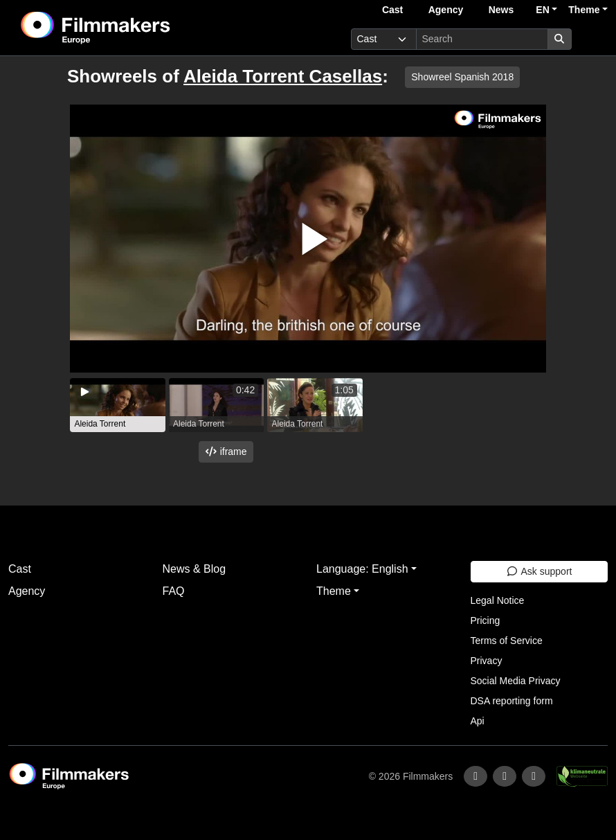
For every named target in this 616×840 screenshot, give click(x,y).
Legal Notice (498, 600)
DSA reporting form (512, 701)
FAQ (174, 591)
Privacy (487, 661)
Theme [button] (584, 10)
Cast (392, 10)
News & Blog (194, 569)
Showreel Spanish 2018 (462, 77)
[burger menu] (592, 39)
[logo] (130, 28)
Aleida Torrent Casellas (283, 76)
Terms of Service (507, 641)
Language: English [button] (362, 569)
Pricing (486, 620)
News (501, 10)
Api (478, 721)
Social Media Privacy (516, 681)
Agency (446, 10)
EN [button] (542, 10)
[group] (118, 405)
